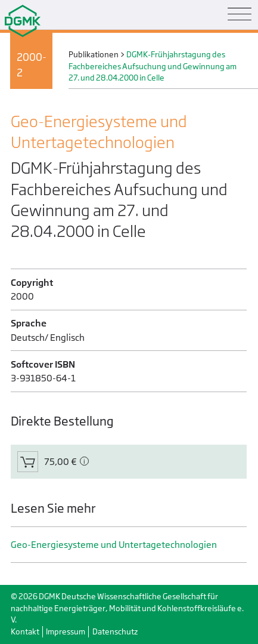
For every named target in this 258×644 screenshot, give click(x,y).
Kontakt (25, 632)
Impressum (66, 632)
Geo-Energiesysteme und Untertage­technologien (114, 545)
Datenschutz (115, 632)
